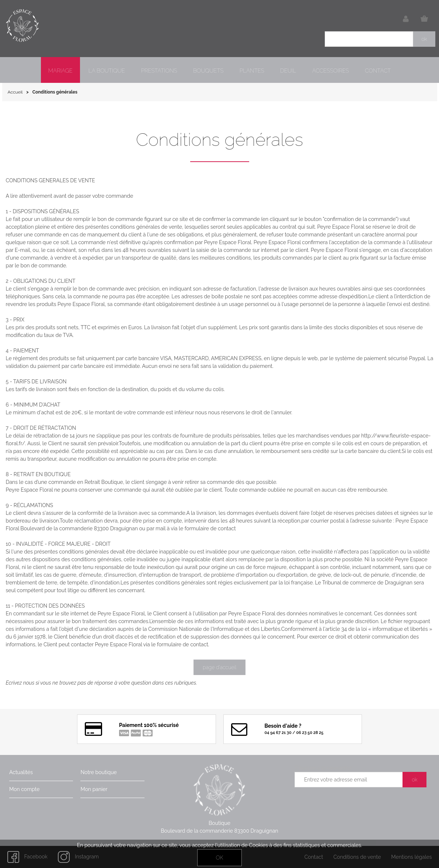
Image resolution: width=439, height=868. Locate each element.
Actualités (21, 772)
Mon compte (24, 789)
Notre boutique (98, 772)
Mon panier (94, 789)
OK (219, 858)
